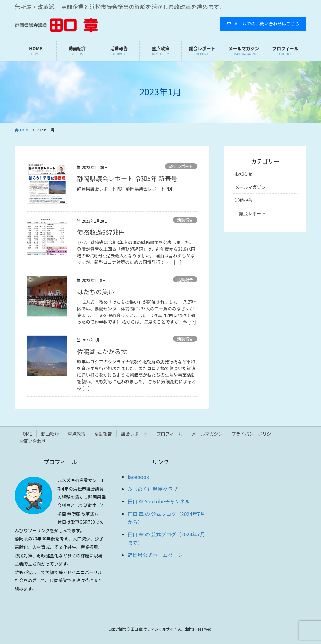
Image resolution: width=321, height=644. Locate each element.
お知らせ (244, 174)
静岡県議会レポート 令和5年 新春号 (127, 178)
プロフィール (170, 434)
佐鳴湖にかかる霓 (102, 351)
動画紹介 (50, 434)
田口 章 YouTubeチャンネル (159, 501)
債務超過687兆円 (101, 232)
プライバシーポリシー (254, 434)
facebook (138, 477)
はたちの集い (96, 292)
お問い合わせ (33, 441)
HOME (26, 434)
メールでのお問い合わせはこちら (263, 24)
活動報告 (185, 220)
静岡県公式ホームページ (155, 555)
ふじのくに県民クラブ (153, 489)
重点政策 (76, 434)
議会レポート (181, 166)
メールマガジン (250, 187)
